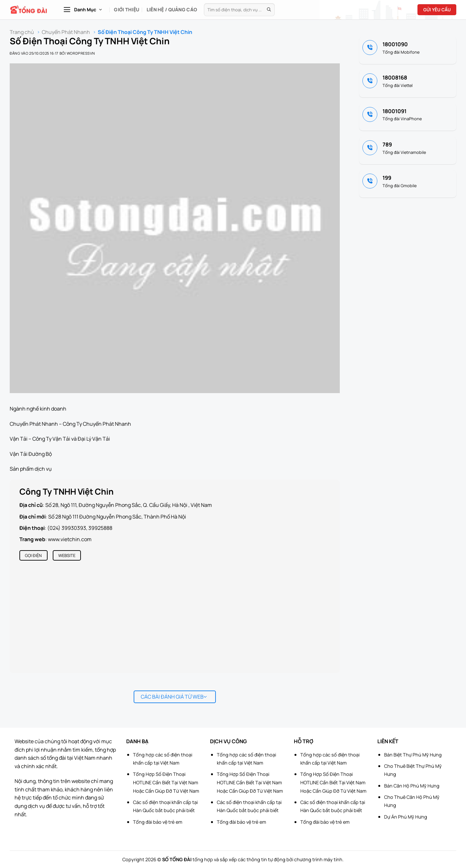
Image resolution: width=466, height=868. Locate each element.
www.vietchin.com (70, 539)
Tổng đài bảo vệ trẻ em (158, 822)
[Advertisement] (434, 771)
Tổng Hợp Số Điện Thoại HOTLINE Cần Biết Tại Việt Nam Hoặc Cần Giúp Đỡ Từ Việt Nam (166, 782)
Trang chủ (22, 32)
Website (67, 555)
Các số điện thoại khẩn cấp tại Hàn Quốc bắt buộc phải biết (165, 806)
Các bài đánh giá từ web (174, 697)
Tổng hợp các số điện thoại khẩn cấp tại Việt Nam (163, 759)
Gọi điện (33, 555)
